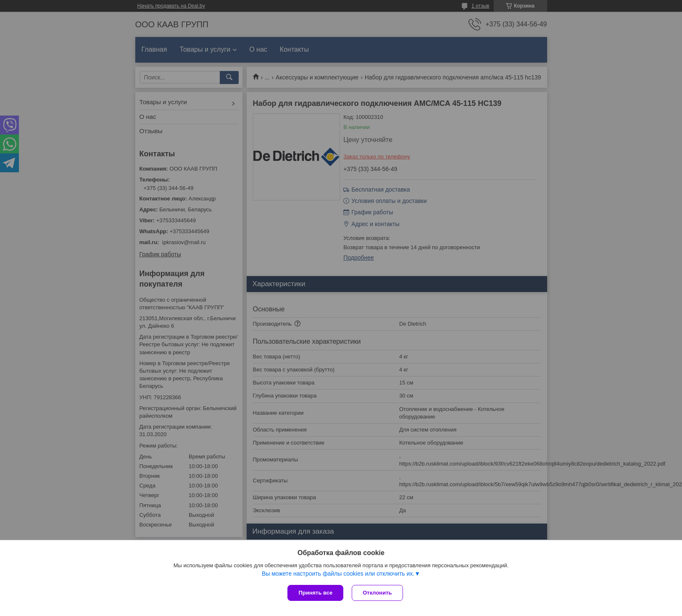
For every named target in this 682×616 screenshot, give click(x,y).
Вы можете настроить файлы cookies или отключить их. (338, 574)
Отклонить (377, 593)
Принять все (315, 593)
